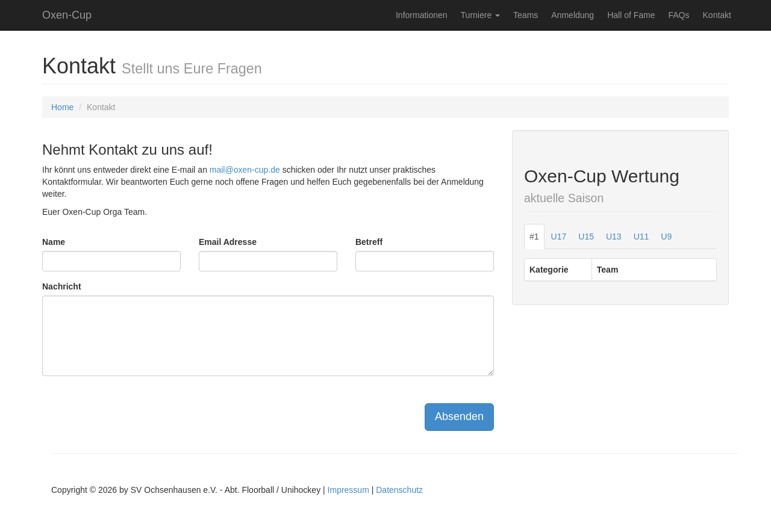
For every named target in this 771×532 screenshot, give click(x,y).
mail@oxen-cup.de (245, 170)
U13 (614, 237)
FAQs (679, 15)
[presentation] (134, 409)
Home (62, 107)
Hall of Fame (631, 15)
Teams (526, 15)
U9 (666, 237)
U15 (586, 237)
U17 (559, 237)
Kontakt (717, 15)
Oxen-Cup (67, 15)
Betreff (369, 242)
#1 (534, 237)
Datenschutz (399, 490)
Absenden (459, 416)
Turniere (481, 15)
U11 (641, 237)
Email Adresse (228, 242)
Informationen (422, 15)
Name (54, 242)
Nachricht (62, 286)
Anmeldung (573, 15)
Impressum (348, 490)
